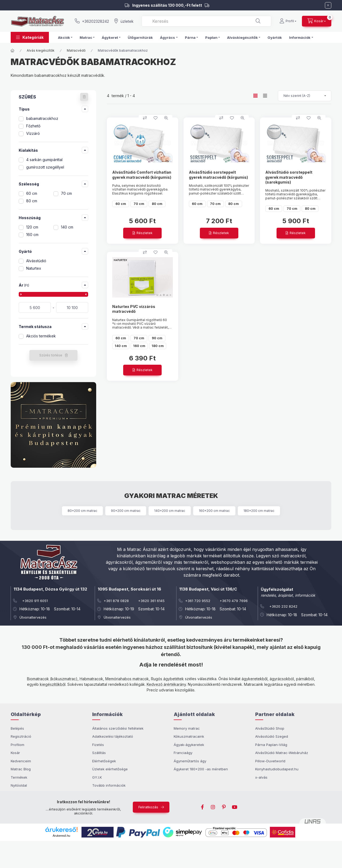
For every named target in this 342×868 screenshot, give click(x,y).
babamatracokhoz (42, 118)
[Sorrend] (305, 96)
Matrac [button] (86, 37)
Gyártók (275, 37)
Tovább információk (109, 785)
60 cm (32, 193)
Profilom (18, 745)
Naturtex (34, 268)
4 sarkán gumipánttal (44, 160)
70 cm (66, 193)
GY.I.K (97, 777)
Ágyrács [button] (168, 37)
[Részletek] (142, 233)
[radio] (265, 96)
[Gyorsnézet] (166, 118)
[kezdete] (35, 307)
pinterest (224, 807)
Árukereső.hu (61, 836)
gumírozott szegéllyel (45, 167)
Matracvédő (76, 50)
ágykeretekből (254, 679)
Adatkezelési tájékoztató (113, 736)
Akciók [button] (64, 37)
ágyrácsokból (282, 679)
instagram (213, 807)
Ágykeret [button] (110, 37)
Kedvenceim (21, 761)
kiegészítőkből (53, 684)
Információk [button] (300, 37)
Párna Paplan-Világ (271, 745)
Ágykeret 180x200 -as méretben (201, 769)
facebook (203, 807)
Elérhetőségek (104, 761)
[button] (30, 37)
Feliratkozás (148, 807)
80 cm (32, 201)
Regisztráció (21, 736)
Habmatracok (91, 679)
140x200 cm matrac (170, 511)
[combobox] (206, 21)
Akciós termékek (41, 336)
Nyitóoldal (19, 785)
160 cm (32, 235)
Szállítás (99, 753)
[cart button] (317, 21)
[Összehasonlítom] (145, 118)
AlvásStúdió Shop (270, 728)
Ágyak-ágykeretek (189, 745)
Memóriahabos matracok (127, 679)
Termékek (19, 777)
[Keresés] (258, 21)
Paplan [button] (211, 37)
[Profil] (288, 21)
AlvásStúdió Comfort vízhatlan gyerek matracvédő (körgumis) (142, 175)
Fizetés (98, 745)
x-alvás (261, 777)
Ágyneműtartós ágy (190, 761)
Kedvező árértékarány (166, 684)
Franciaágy (183, 753)
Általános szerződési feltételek (118, 728)
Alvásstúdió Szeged (272, 736)
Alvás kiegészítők (41, 50)
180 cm (158, 346)
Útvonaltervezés (33, 617)
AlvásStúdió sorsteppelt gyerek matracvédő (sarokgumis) (289, 177)
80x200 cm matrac (82, 511)
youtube (235, 807)
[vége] (72, 307)
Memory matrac (187, 728)
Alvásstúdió (36, 261)
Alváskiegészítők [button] (242, 37)
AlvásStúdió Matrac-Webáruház (282, 753)
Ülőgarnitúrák (140, 37)
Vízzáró (33, 133)
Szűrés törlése (51, 355)
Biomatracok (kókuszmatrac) (52, 679)
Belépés (17, 728)
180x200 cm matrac (259, 511)
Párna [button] (190, 37)
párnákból (305, 679)
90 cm (157, 338)
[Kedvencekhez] (156, 118)
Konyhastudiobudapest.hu (277, 769)
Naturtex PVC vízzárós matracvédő (134, 309)
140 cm (67, 227)
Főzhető (33, 126)
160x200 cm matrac (214, 511)
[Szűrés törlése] (84, 97)
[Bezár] (328, 5)
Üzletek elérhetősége (110, 769)
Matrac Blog (21, 769)
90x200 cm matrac (126, 511)
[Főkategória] (13, 51)
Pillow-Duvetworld (270, 761)
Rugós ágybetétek (167, 679)
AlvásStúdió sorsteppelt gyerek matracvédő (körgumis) (218, 175)
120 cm (32, 227)
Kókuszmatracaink (189, 736)
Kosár (15, 753)
